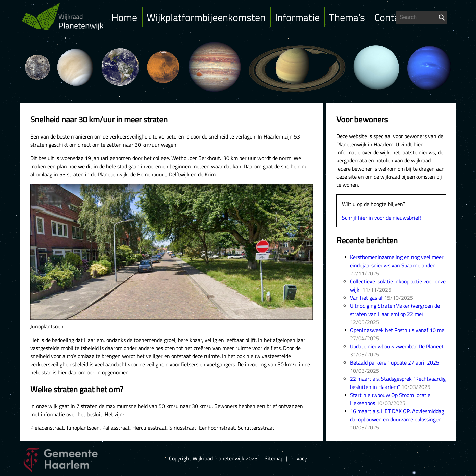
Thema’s (347, 17)
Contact (391, 17)
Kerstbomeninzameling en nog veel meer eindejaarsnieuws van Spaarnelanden (397, 261)
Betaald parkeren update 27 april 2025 (395, 362)
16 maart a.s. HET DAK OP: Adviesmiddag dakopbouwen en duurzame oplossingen (397, 415)
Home (124, 17)
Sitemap (274, 458)
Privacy (299, 458)
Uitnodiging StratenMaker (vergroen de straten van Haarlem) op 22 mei (395, 310)
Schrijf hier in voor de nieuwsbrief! (381, 218)
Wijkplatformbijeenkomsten (206, 17)
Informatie (297, 17)
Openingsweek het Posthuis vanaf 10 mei (398, 330)
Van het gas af (366, 298)
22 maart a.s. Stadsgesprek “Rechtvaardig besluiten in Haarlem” (398, 383)
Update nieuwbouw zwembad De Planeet (397, 346)
